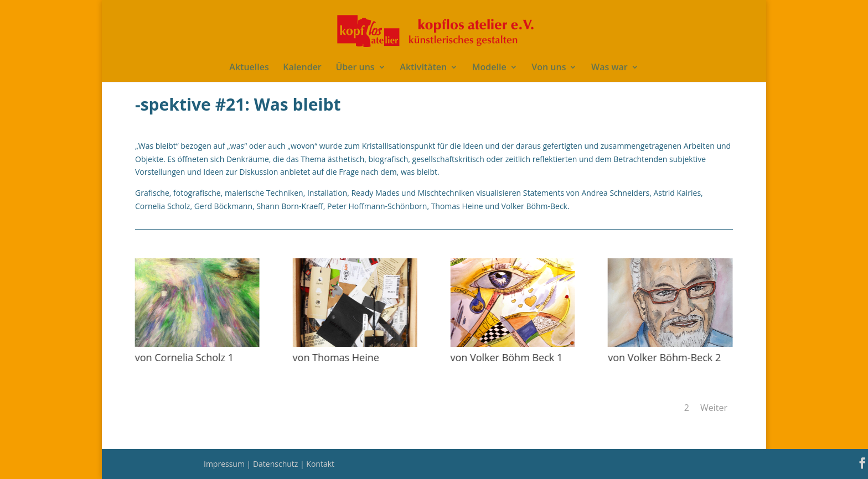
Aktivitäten (423, 68)
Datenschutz (277, 464)
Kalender (302, 68)
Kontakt (320, 464)
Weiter (714, 408)
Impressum (225, 464)
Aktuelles (249, 68)
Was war (609, 68)
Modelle (489, 68)
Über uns (355, 68)
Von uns (549, 68)
